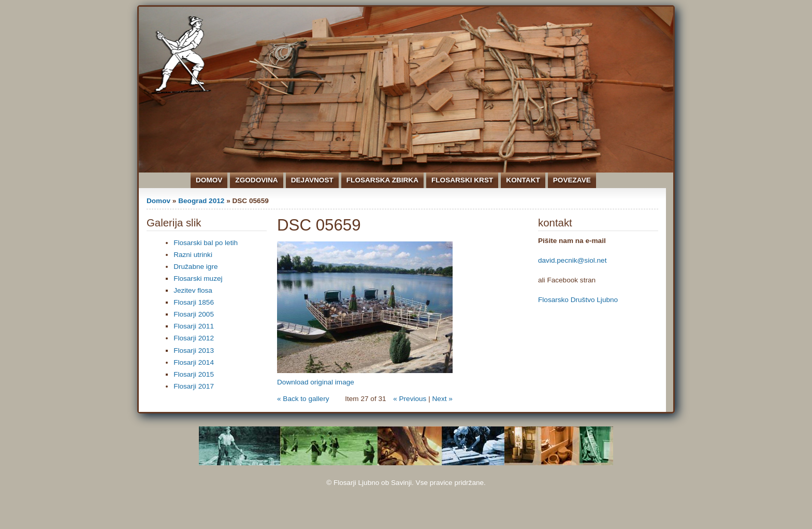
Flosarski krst (462, 180)
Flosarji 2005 (194, 314)
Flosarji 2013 (194, 351)
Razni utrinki (193, 255)
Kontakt (523, 180)
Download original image (316, 382)
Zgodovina (256, 180)
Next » (443, 399)
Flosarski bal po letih (206, 243)
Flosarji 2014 (194, 362)
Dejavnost (312, 180)
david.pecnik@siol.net (572, 260)
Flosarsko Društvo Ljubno (578, 300)
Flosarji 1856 (194, 302)
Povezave (572, 180)
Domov (209, 180)
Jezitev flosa (193, 290)
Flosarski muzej (198, 278)
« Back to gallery (303, 399)
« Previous (410, 399)
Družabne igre (195, 267)
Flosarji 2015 (194, 374)
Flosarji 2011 (194, 326)
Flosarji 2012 (194, 338)
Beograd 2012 (201, 201)
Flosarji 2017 (194, 386)
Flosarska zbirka (382, 180)
